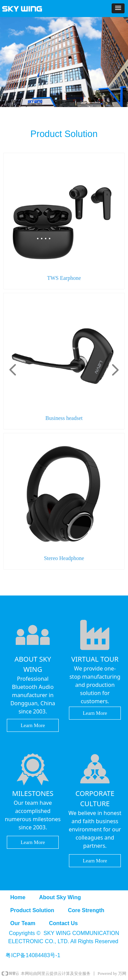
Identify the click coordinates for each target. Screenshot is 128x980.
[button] (118, 8)
